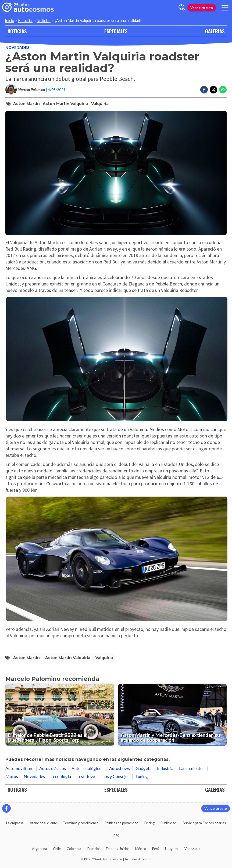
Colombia (74, 849)
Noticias (44, 21)
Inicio (10, 21)
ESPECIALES (116, 31)
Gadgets (143, 768)
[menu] (225, 8)
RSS (116, 836)
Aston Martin (26, 104)
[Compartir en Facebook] (204, 90)
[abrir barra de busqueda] (182, 8)
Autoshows (119, 768)
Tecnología (61, 776)
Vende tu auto (202, 8)
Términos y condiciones (81, 823)
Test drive (86, 776)
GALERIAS (215, 31)
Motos (12, 776)
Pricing (149, 823)
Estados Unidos (118, 849)
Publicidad (168, 823)
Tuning (142, 776)
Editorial (25, 21)
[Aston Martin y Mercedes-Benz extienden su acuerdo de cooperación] (173, 715)
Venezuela (192, 849)
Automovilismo (19, 768)
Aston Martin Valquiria (65, 104)
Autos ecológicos (88, 768)
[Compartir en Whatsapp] (223, 90)
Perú (156, 849)
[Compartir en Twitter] (213, 90)
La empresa (15, 823)
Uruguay (172, 849)
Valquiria (100, 104)
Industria (165, 768)
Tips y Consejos (115, 776)
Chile (57, 849)
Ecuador (94, 849)
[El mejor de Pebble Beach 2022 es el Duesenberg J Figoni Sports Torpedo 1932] (60, 715)
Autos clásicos (53, 768)
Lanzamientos (192, 768)
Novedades (17, 47)
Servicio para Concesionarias (204, 823)
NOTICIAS (17, 31)
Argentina (40, 849)
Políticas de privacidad (122, 823)
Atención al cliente (43, 823)
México (141, 849)
